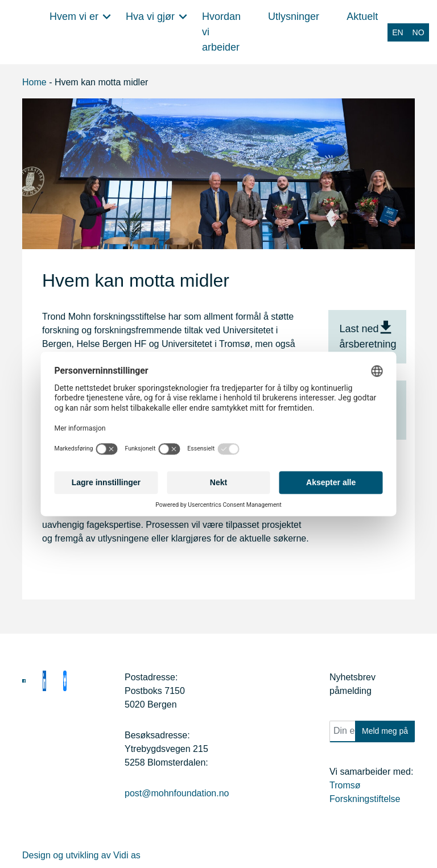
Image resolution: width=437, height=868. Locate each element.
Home (34, 82)
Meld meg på (385, 731)
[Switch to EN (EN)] (397, 32)
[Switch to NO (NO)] (419, 32)
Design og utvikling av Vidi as (81, 855)
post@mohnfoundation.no (177, 793)
